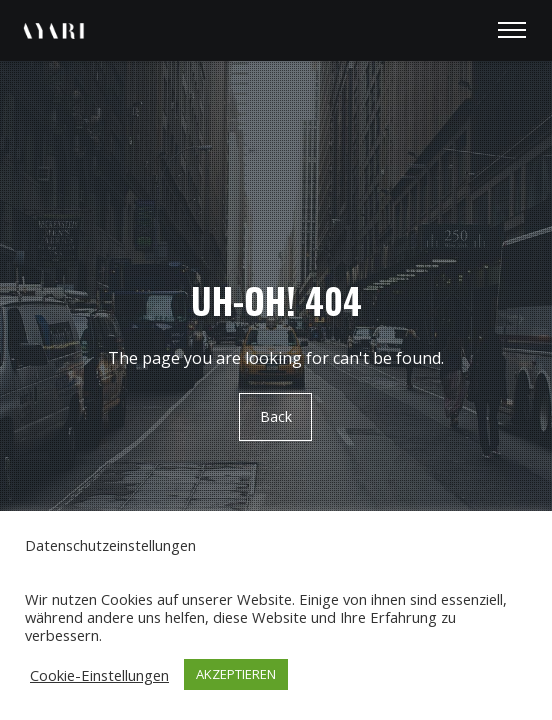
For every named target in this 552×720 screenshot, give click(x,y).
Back (276, 416)
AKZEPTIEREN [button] (236, 674)
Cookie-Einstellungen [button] (99, 675)
